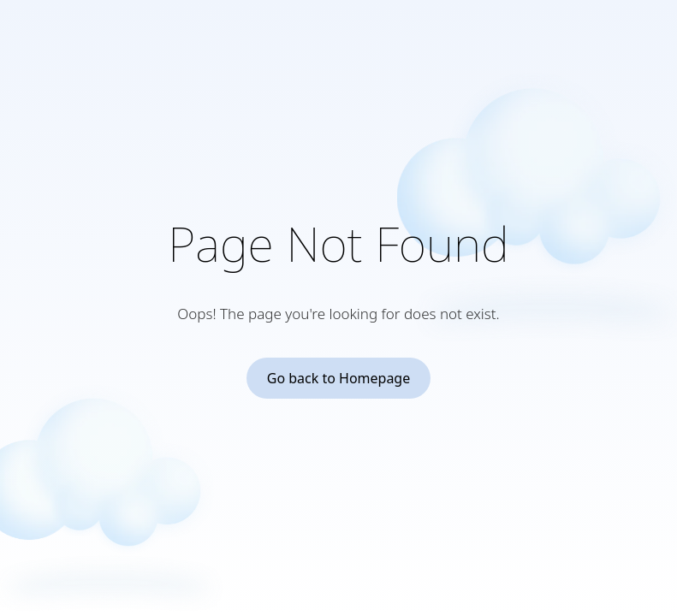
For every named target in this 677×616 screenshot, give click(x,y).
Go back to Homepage (339, 378)
